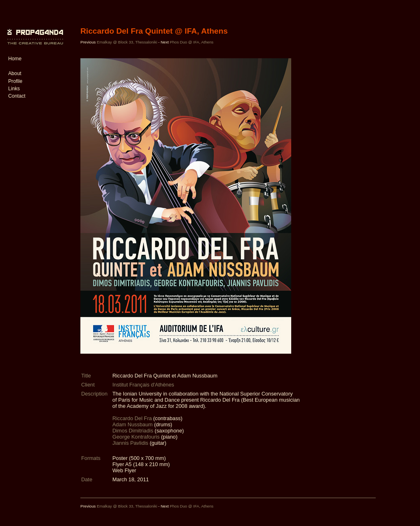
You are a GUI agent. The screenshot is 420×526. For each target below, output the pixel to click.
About (15, 73)
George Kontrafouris (136, 437)
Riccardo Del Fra (132, 418)
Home (15, 59)
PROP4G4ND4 (34, 31)
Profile (15, 81)
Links (14, 89)
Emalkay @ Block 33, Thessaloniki (127, 42)
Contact (17, 96)
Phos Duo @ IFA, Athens (192, 42)
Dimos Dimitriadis (133, 431)
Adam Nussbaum (132, 424)
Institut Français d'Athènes (143, 385)
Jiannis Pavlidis (130, 443)
